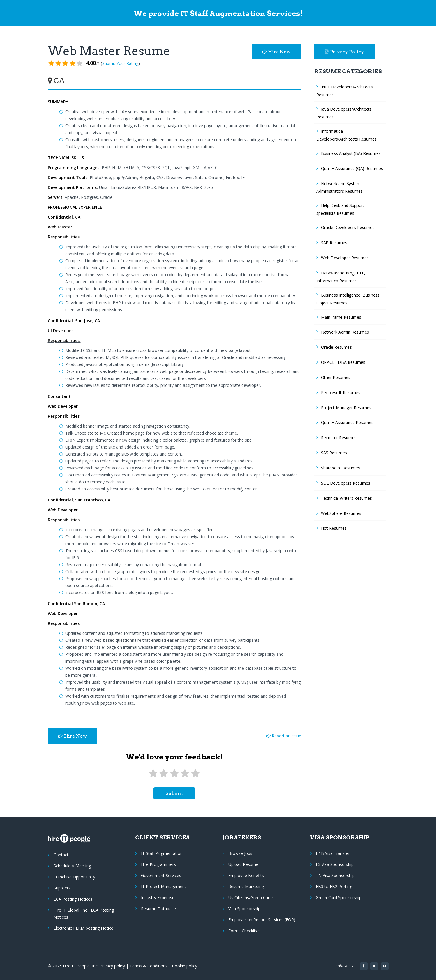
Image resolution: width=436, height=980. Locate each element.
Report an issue (284, 736)
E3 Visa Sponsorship (335, 864)
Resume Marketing (246, 886)
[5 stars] (195, 773)
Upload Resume (243, 864)
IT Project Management (164, 886)
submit (174, 793)
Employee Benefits (246, 875)
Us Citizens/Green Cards (251, 897)
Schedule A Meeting (72, 866)
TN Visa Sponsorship (335, 875)
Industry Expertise (158, 897)
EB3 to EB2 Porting (334, 886)
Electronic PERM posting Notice (83, 928)
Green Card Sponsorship (339, 897)
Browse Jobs (240, 853)
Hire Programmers (158, 864)
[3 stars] (174, 773)
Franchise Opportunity (74, 877)
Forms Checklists (244, 931)
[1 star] (153, 773)
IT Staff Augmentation (162, 853)
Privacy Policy (345, 52)
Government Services (161, 875)
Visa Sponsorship (244, 909)
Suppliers (62, 888)
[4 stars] (185, 773)
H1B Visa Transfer (333, 853)
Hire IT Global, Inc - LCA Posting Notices (84, 913)
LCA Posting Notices (73, 899)
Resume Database (158, 909)
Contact (61, 855)
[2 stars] (164, 773)
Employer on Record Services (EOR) (262, 920)
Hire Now (276, 52)
